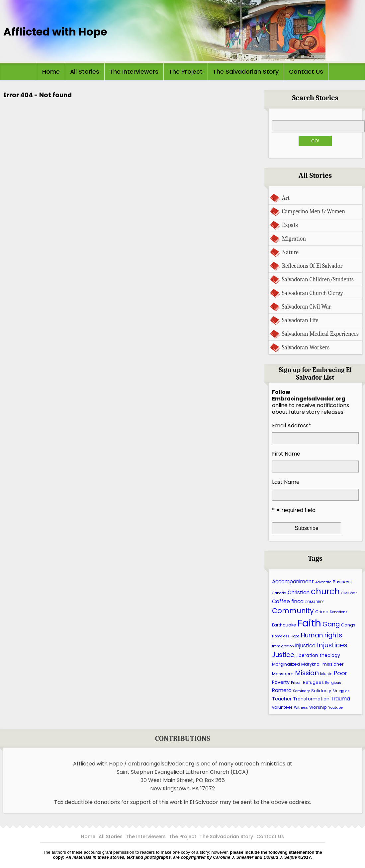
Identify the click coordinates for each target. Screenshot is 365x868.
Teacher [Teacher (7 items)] (282, 699)
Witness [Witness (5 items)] (301, 708)
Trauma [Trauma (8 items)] (340, 699)
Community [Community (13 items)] (293, 611)
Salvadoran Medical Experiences (320, 334)
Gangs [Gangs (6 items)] (348, 625)
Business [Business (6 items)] (342, 582)
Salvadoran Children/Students (318, 279)
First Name (286, 454)
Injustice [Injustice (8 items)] (305, 646)
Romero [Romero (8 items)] (282, 690)
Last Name (286, 482)
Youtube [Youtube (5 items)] (335, 708)
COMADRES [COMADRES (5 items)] (315, 602)
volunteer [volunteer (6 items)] (282, 707)
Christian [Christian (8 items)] (299, 592)
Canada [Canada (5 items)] (279, 593)
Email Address (292, 426)
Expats (290, 225)
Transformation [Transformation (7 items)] (311, 699)
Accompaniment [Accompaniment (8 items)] (293, 581)
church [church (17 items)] (325, 591)
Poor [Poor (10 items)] (341, 673)
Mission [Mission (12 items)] (307, 673)
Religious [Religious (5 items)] (333, 683)
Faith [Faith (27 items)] (309, 623)
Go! (315, 141)
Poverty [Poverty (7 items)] (281, 682)
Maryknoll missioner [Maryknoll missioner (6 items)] (322, 664)
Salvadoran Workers (306, 347)
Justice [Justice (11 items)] (283, 655)
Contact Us (306, 72)
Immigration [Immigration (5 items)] (283, 646)
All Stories (85, 72)
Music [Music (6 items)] (326, 674)
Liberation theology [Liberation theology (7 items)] (318, 655)
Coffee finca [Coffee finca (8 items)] (288, 601)
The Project (186, 72)
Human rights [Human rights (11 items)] (321, 635)
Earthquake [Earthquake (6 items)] (284, 625)
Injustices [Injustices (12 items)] (332, 645)
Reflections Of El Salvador (312, 266)
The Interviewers (134, 72)
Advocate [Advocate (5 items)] (323, 582)
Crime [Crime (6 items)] (322, 612)
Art (286, 198)
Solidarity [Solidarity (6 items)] (321, 691)
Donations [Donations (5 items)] (339, 612)
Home (51, 72)
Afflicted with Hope (55, 32)
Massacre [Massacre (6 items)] (283, 674)
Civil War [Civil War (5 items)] (349, 593)
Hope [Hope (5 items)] (295, 636)
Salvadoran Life (300, 320)
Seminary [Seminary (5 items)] (301, 691)
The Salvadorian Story (246, 72)
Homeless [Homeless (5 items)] (281, 636)
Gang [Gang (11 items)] (331, 624)
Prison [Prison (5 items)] (296, 683)
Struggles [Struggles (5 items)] (341, 691)
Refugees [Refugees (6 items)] (313, 682)
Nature (290, 252)
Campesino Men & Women (314, 211)
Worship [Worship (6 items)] (318, 707)
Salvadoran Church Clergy (313, 293)
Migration (294, 239)
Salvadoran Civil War (307, 307)
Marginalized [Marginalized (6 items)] (286, 664)
